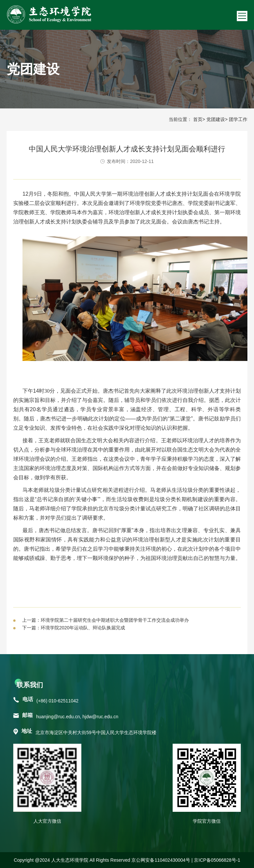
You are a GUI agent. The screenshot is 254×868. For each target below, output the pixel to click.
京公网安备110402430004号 (161, 860)
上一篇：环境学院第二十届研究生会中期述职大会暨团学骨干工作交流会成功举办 (106, 620)
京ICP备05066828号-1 (217, 860)
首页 (198, 119)
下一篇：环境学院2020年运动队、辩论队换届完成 (74, 628)
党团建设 (216, 119)
